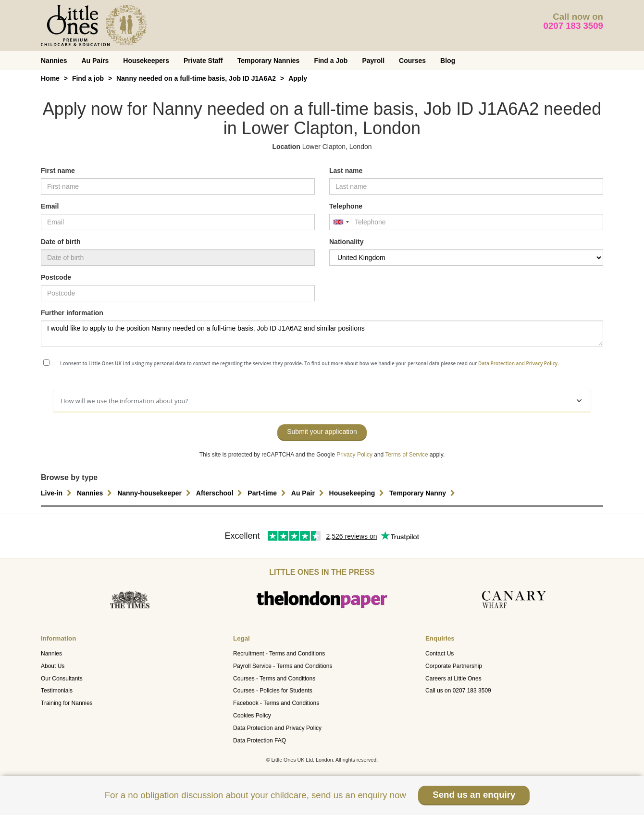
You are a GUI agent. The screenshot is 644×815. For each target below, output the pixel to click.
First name (58, 171)
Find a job (88, 78)
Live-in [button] (57, 493)
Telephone (346, 206)
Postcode (56, 277)
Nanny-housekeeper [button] (155, 493)
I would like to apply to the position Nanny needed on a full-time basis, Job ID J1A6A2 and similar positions (322, 333)
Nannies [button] (96, 493)
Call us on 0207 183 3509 (458, 691)
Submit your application (322, 432)
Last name (346, 171)
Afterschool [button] (221, 493)
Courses (412, 61)
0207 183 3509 (574, 26)
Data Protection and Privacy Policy (277, 728)
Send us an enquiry (474, 795)
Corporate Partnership (454, 666)
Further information (72, 313)
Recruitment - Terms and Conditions (279, 654)
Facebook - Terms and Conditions (276, 703)
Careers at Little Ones (453, 679)
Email (50, 206)
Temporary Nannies (269, 61)
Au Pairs (95, 61)
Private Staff (203, 61)
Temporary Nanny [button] (423, 493)
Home (50, 78)
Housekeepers (146, 61)
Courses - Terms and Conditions (274, 679)
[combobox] (341, 222)
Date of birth (61, 242)
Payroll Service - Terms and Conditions (283, 666)
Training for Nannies (67, 703)
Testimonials (57, 691)
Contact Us (440, 654)
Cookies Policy (252, 716)
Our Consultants (62, 679)
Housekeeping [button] (358, 493)
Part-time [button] (268, 493)
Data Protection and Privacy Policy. (519, 363)
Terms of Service (406, 455)
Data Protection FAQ (260, 741)
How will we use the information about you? (321, 401)
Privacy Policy (354, 455)
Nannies (54, 61)
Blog (448, 61)
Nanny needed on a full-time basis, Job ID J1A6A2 (196, 78)
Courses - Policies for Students (273, 691)
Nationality (347, 242)
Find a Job (331, 61)
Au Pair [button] (309, 493)
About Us (53, 666)
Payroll (373, 61)
